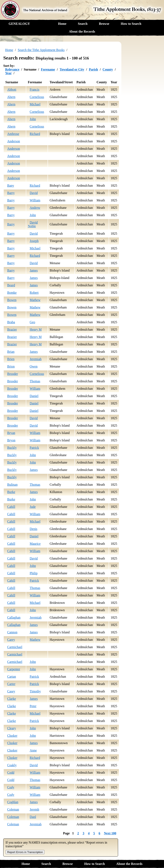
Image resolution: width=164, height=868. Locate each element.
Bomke (12, 293)
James (34, 270)
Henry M (36, 329)
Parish (93, 69)
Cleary (12, 728)
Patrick (34, 448)
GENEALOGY (19, 24)
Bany (11, 186)
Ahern (11, 97)
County (108, 69)
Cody (11, 787)
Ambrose (13, 134)
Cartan (12, 677)
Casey (11, 691)
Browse (104, 24)
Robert (34, 293)
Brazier (12, 329)
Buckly (12, 448)
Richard (35, 134)
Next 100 (110, 833)
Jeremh (34, 809)
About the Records (82, 31)
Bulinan (12, 485)
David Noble (33, 224)
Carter (11, 684)
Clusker (12, 736)
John (33, 119)
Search (83, 24)
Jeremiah (36, 359)
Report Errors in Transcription (25, 852)
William (35, 200)
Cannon (12, 632)
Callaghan (14, 617)
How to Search (131, 24)
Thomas (35, 381)
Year (8, 73)
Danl (33, 817)
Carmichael (15, 647)
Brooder (13, 374)
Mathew (35, 300)
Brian (11, 352)
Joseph (34, 241)
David (34, 193)
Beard (11, 285)
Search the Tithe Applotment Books (41, 50)
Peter (33, 706)
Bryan (11, 433)
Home (62, 24)
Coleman (13, 809)
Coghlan (13, 802)
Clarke (12, 699)
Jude (33, 507)
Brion (11, 366)
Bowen (12, 300)
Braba (11, 322)
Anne (33, 750)
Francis (35, 90)
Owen (34, 366)
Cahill (11, 507)
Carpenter (14, 669)
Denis (34, 529)
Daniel (34, 396)
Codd (11, 773)
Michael (35, 104)
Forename (48, 69)
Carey (11, 640)
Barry (11, 193)
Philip (34, 573)
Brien (11, 359)
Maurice (35, 544)
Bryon (11, 440)
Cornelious (37, 97)
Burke (11, 492)
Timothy (35, 691)
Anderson (14, 141)
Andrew (35, 208)
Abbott (12, 90)
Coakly (12, 765)
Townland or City (72, 69)
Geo (32, 322)
